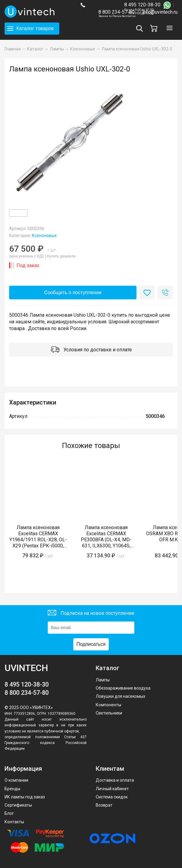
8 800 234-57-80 (117, 12)
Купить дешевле (61, 256)
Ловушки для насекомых (120, 696)
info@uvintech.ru (160, 12)
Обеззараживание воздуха (123, 688)
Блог (9, 813)
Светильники (109, 713)
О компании (16, 780)
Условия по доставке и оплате (91, 350)
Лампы (103, 680)
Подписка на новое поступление (91, 613)
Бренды (12, 789)
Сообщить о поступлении (73, 293)
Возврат (104, 805)
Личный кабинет (112, 789)
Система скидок (112, 797)
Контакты (14, 822)
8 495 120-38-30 (142, 5)
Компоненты (108, 705)
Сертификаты (18, 805)
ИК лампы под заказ (25, 797)
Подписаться (91, 644)
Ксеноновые (44, 236)
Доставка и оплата (115, 780)
